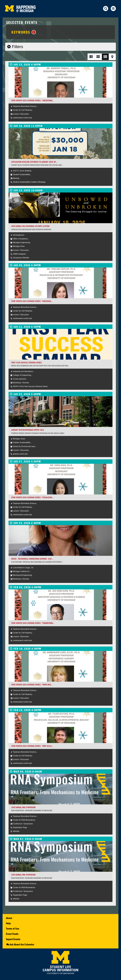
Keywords (24, 32)
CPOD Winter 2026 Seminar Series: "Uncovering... (33, 101)
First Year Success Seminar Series (26, 363)
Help (8, 923)
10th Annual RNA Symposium (23, 807)
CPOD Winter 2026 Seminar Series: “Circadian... (32, 301)
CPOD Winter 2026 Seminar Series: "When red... (32, 685)
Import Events (13, 939)
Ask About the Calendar (20, 944)
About (9, 918)
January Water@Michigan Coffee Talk (28, 430)
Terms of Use (13, 929)
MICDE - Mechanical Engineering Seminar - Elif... (32, 559)
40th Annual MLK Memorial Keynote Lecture (30, 226)
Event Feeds (12, 934)
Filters (15, 47)
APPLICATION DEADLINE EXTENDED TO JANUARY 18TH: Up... (34, 162)
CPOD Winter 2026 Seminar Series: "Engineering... (33, 623)
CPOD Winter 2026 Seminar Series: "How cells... (32, 746)
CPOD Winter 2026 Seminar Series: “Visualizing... (32, 497)
